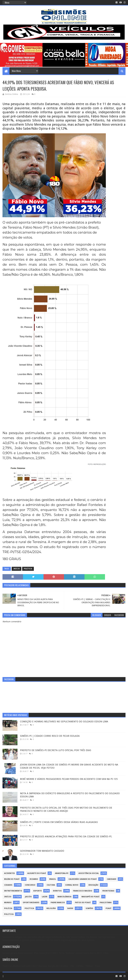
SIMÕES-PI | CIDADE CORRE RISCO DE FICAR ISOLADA (50, 736)
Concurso (30, 885)
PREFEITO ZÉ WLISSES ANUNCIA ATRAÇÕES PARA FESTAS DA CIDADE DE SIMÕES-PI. (66, 836)
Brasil (53, 879)
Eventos (57, 891)
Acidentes (9, 873)
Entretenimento (13, 891)
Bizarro (34, 879)
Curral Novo (72, 885)
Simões (89, 908)
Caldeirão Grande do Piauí (83, 879)
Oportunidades (31, 903)
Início (16, 569)
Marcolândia (64, 897)
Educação (93, 885)
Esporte (37, 891)
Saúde (70, 908)
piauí (108, 908)
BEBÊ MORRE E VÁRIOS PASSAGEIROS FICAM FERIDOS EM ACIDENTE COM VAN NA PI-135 (69, 779)
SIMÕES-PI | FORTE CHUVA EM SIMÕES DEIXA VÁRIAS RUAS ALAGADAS (59, 822)
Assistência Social (89, 873)
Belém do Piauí (12, 879)
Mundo (8, 903)
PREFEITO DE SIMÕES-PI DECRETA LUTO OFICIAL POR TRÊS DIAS (56, 750)
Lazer (45, 897)
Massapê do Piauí (90, 897)
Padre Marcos (58, 903)
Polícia (8, 908)
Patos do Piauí (83, 903)
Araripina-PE (62, 873)
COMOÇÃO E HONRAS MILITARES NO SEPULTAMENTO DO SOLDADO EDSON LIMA (64, 722)
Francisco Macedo (83, 891)
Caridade (111, 879)
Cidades (8, 885)
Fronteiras (108, 891)
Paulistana (106, 903)
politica (9, 914)
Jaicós (28, 897)
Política (28, 569)
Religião (51, 908)
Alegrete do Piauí (37, 873)
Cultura (51, 885)
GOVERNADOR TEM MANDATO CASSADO (42, 851)
